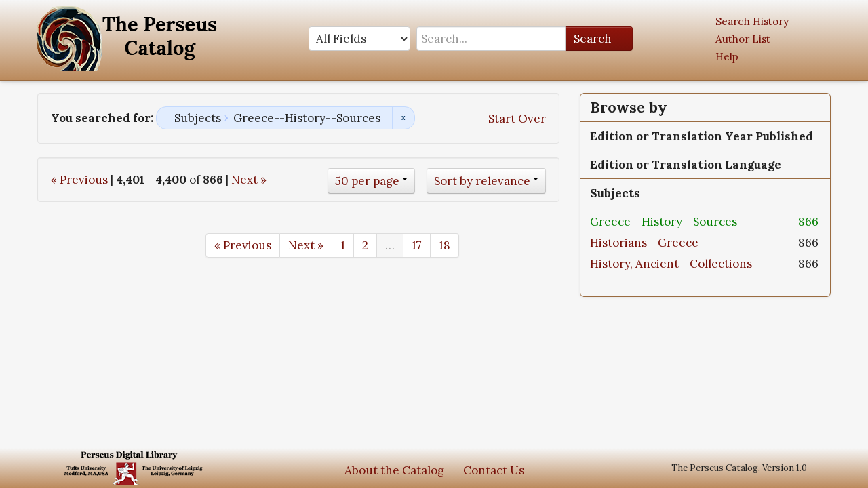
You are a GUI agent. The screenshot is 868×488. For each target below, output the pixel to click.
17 (417, 245)
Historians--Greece (644, 243)
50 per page (367, 181)
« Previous (79, 180)
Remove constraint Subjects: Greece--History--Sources (403, 118)
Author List (743, 39)
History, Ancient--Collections (671, 264)
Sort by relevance (482, 181)
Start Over (517, 119)
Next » (249, 180)
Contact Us (494, 470)
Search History (752, 21)
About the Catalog (394, 470)
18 (445, 245)
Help (727, 57)
